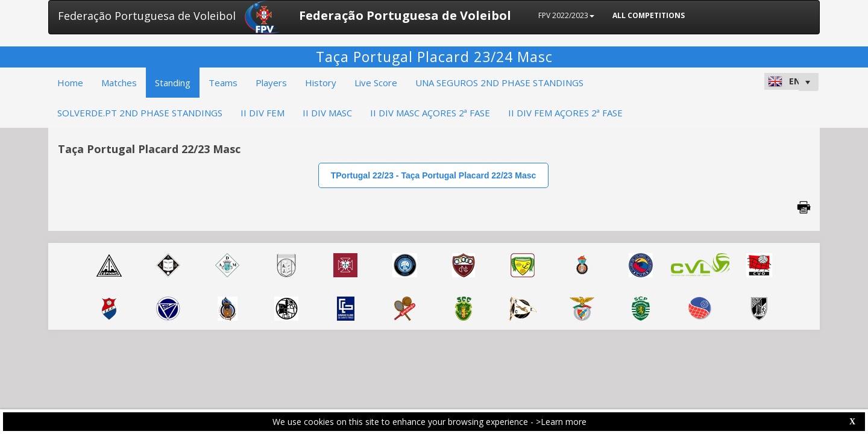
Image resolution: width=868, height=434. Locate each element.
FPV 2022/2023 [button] (566, 15)
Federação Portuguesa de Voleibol (147, 16)
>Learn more (561, 422)
